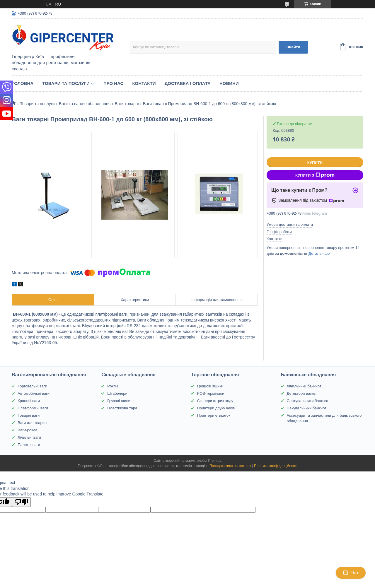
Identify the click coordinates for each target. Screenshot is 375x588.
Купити (315, 163)
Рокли (112, 386)
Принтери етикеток (214, 415)
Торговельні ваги (32, 386)
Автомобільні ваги (34, 393)
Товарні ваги (29, 415)
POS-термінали (210, 393)
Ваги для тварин (32, 423)
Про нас (114, 83)
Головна (23, 83)
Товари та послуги (66, 83)
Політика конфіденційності (276, 466)
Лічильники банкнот (304, 386)
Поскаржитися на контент (230, 466)
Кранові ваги (29, 401)
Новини (229, 83)
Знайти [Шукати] (293, 47)
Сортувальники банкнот (308, 401)
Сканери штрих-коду (215, 401)
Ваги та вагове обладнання (85, 104)
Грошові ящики (210, 386)
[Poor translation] (21, 502)
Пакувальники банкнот (307, 408)
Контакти (144, 83)
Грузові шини (119, 401)
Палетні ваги (29, 445)
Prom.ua (215, 461)
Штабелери (117, 393)
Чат (351, 573)
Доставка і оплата (188, 83)
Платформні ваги (33, 408)
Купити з (315, 175)
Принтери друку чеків (216, 408)
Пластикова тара (122, 408)
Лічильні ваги (29, 437)
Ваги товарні (127, 104)
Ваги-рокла (27, 430)
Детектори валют (302, 393)
